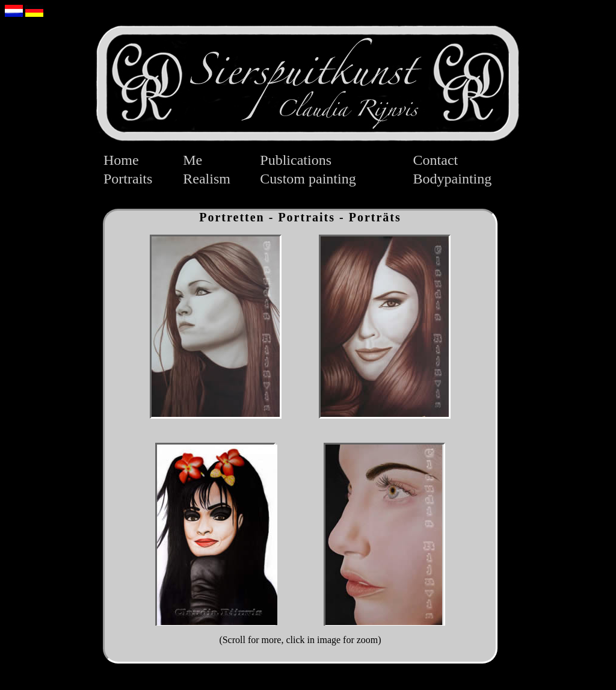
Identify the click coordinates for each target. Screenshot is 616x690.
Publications (296, 160)
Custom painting (308, 179)
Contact (436, 160)
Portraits (128, 179)
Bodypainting (453, 179)
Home (121, 160)
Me (192, 160)
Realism (207, 179)
